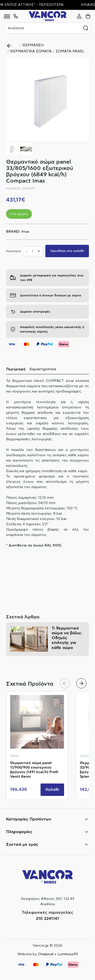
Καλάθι (52, 790)
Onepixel (46, 954)
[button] (83, 100)
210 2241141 (48, 919)
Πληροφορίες (19, 832)
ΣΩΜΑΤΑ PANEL (70, 51)
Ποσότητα (13, 251)
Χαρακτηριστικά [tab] (43, 369)
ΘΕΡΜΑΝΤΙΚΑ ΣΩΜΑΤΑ (31, 51)
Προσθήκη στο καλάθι (67, 251)
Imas (25, 232)
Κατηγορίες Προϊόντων (29, 819)
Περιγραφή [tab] (16, 369)
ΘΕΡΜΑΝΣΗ (33, 45)
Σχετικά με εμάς (22, 844)
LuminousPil (68, 954)
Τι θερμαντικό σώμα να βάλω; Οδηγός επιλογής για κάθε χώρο (67, 638)
